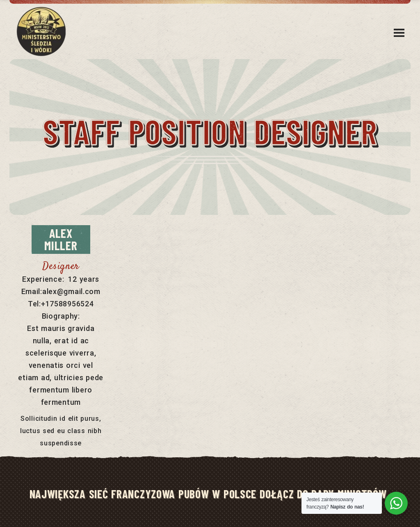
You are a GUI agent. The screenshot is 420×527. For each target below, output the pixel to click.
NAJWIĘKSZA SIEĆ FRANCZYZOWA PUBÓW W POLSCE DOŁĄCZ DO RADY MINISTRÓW (208, 494)
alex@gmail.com (71, 291)
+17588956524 (67, 304)
